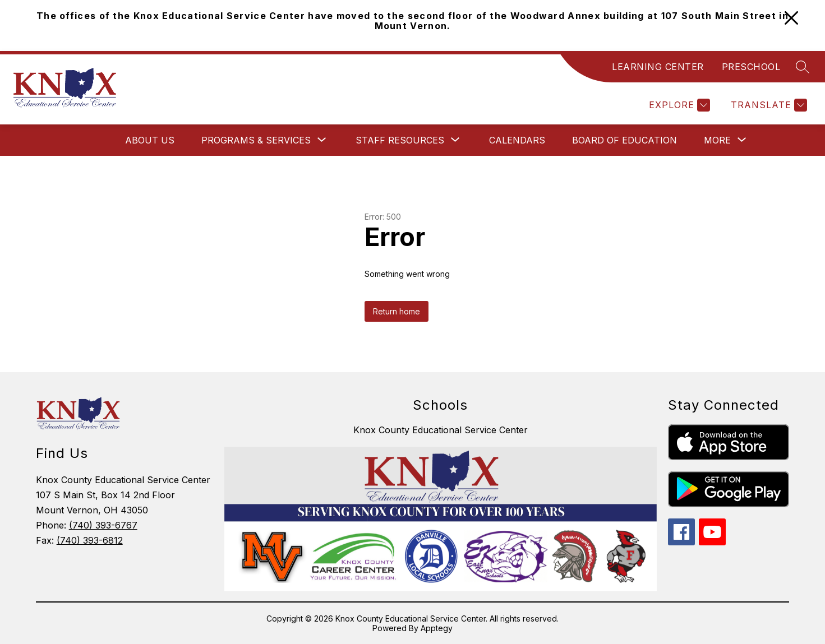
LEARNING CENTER (658, 67)
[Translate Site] (768, 105)
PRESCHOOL (751, 67)
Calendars (517, 140)
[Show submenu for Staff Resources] (400, 140)
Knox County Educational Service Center (441, 430)
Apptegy (437, 628)
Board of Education (624, 140)
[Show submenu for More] (717, 140)
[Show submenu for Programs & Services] (256, 140)
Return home (397, 311)
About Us (150, 140)
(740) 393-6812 (90, 540)
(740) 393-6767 (103, 525)
